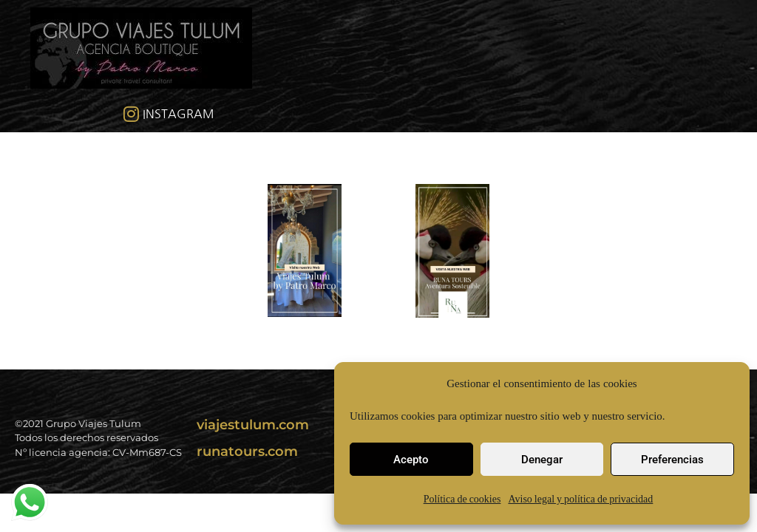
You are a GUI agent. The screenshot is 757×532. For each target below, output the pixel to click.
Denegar (542, 460)
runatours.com (247, 451)
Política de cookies (462, 499)
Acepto (411, 460)
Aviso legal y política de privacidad (580, 499)
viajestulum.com (253, 425)
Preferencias (672, 460)
